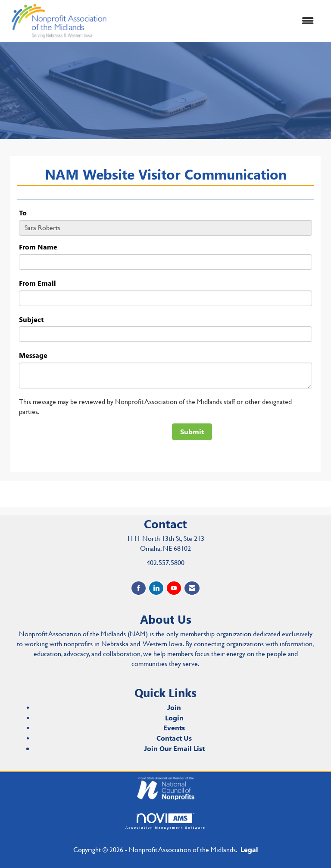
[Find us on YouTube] (174, 588)
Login (174, 718)
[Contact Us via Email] (192, 588)
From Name (38, 247)
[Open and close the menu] (217, 21)
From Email (37, 283)
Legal (249, 849)
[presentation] (84, 440)
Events (174, 728)
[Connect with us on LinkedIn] (156, 588)
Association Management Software (165, 821)
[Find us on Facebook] (139, 588)
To (23, 213)
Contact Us (174, 738)
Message (33, 355)
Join (174, 707)
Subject (31, 319)
